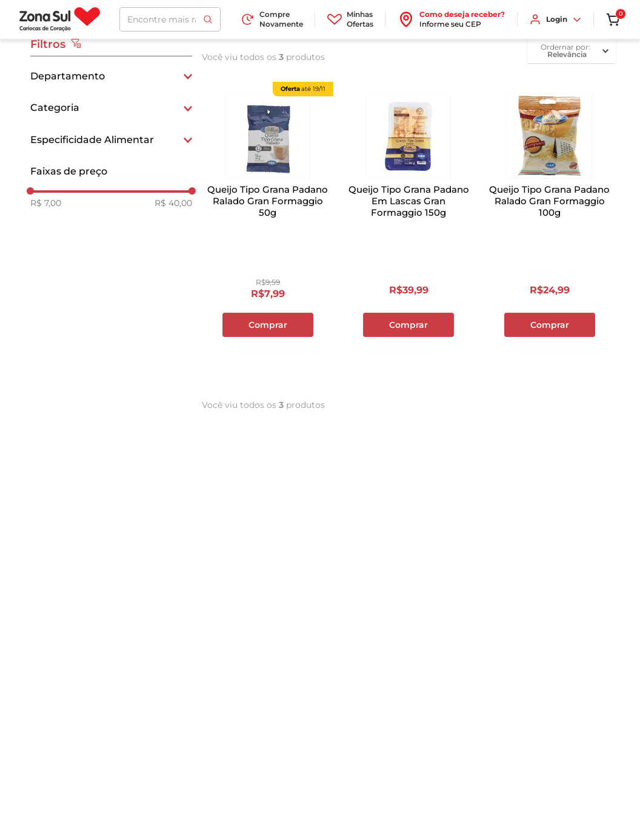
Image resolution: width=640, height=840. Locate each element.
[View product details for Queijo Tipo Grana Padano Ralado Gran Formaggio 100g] (550, 231)
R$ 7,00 (46, 203)
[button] (111, 76)
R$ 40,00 (173, 203)
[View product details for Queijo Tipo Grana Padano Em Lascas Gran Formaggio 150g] (408, 231)
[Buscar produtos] (208, 19)
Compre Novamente (272, 19)
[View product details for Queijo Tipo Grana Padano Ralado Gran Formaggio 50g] (268, 231)
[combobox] (170, 19)
